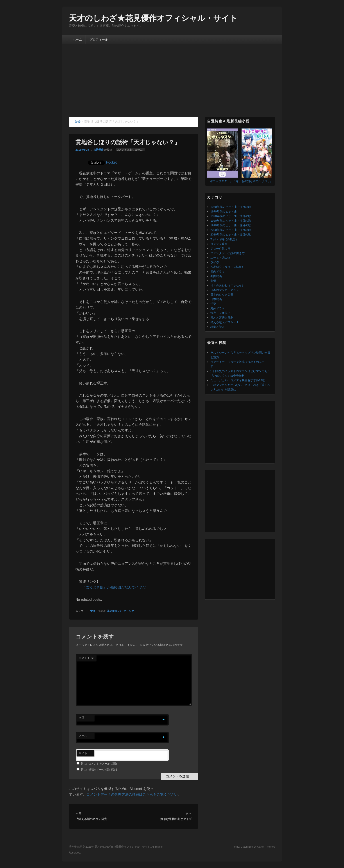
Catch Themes (266, 847)
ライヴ (215, 262)
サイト (83, 753)
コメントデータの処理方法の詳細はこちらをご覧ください (132, 794)
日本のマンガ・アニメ (225, 290)
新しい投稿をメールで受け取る (99, 770)
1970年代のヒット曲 (224, 211)
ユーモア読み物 (220, 258)
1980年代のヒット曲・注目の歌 (231, 221)
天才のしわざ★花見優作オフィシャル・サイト (153, 18)
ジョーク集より (220, 249)
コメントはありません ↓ (130, 150)
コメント (86, 658)
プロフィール (99, 39)
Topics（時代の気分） (224, 239)
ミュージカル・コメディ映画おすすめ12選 (238, 380)
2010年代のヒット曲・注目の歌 (231, 234)
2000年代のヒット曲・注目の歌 (231, 230)
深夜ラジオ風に (220, 313)
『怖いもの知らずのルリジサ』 (253, 181)
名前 (82, 718)
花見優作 (98, 150)
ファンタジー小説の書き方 (228, 253)
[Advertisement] (172, 84)
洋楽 (213, 304)
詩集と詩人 (218, 327)
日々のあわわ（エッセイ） (228, 285)
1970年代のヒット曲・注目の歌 (231, 216)
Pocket (111, 162)
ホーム (77, 39)
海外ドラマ (218, 308)
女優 (93, 611)
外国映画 (216, 276)
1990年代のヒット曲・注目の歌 (231, 225)
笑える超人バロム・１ (225, 322)
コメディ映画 (219, 244)
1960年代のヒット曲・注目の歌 (231, 207)
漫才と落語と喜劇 (222, 318)
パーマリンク (126, 611)
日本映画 (216, 299)
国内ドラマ (218, 272)
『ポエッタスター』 (220, 181)
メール (83, 735)
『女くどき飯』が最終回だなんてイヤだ (114, 587)
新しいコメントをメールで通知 (99, 764)
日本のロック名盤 (222, 295)
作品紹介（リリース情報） (228, 267)
